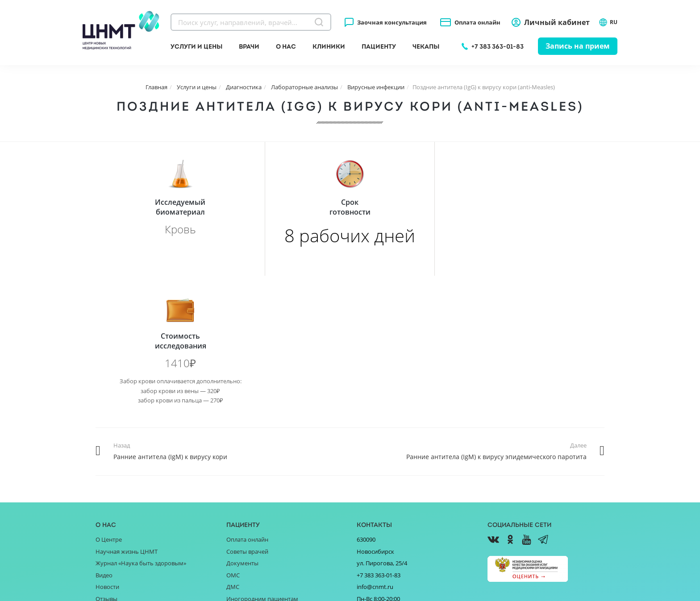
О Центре (109, 406)
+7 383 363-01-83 (498, 46)
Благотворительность (126, 477)
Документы (242, 429)
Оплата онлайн (477, 22)
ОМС (233, 441)
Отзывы (106, 465)
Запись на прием (578, 46)
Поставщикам (115, 489)
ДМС (233, 453)
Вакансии (109, 512)
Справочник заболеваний (262, 477)
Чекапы (426, 46)
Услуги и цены (196, 46)
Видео (104, 441)
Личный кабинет (557, 22)
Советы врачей (247, 418)
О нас (286, 46)
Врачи (249, 46)
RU (608, 22)
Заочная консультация (392, 22)
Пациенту (379, 46)
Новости (107, 453)
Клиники (329, 46)
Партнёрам (111, 501)
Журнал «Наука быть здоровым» (141, 429)
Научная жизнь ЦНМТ (127, 418)
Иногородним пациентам (262, 465)
